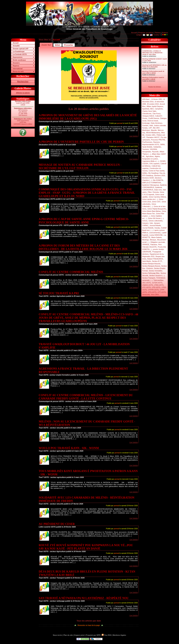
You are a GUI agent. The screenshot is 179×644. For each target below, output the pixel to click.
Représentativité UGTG (151, 145)
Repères (16, 66)
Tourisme (146, 149)
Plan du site (68, 635)
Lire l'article (134, 136)
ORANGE (146, 245)
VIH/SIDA (153, 149)
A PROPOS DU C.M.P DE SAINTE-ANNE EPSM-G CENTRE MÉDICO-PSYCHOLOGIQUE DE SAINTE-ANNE (84, 221)
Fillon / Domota (153, 192)
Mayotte (154, 130)
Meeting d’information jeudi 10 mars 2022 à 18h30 (153, 72)
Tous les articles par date (89, 621)
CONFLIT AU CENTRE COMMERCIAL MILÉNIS (71, 272)
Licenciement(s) (155, 233)
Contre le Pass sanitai (157, 171)
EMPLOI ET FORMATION (152, 183)
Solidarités (157, 147)
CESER (163, 161)
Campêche (159, 109)
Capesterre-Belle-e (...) (150, 161)
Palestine (154, 245)
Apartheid (146, 109)
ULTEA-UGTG (157, 283)
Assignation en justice (150, 159)
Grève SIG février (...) (156, 218)
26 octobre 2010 (153, 104)
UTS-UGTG (152, 292)
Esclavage (146, 123)
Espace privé (79, 635)
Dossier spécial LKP (20, 49)
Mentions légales (119, 635)
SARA (162, 145)
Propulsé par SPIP (93, 635)
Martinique (146, 130)
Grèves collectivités (156, 221)
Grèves (145, 221)
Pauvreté (155, 152)
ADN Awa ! (146, 99)
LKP (150, 128)
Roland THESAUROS (155, 259)
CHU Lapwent (154, 164)
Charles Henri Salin (149, 111)
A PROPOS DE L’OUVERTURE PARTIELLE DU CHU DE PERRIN (81, 142)
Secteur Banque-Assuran (151, 264)
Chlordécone (147, 114)
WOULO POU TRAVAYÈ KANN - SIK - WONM (69, 448)
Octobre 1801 (150, 135)
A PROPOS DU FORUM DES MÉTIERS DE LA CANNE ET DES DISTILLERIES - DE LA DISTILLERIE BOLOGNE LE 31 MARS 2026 (83, 247)
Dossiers (16, 63)
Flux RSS (106, 635)
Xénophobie (147, 152)
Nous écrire (58, 635)
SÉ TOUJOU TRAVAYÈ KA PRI (59, 293)
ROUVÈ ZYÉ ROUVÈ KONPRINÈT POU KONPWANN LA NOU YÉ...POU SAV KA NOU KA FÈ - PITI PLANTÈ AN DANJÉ (86, 547)
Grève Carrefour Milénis (157, 197)
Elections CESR (148, 178)
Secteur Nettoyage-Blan (151, 273)
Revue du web (18, 72)
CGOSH (145, 164)
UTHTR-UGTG (153, 290)
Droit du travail (153, 121)
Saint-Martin (147, 261)
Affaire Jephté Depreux (155, 106)
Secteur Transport (149, 278)
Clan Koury (157, 114)
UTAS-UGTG (159, 285)
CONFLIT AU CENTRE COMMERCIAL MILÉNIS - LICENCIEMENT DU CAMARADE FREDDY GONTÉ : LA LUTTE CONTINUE (86, 397)
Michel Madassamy (153, 133)
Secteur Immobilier (156, 271)
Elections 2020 (160, 176)
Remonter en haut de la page (89, 625)
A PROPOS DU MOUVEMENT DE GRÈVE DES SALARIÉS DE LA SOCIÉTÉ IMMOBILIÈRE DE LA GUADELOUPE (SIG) (88, 117)
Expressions (18, 57)
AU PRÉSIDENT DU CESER (57, 524)
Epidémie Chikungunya (151, 185)
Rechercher (23, 82)
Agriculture (150, 156)
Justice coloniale (160, 126)
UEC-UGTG (147, 283)
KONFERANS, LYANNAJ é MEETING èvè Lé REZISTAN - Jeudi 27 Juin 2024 (153, 53)
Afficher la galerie (23, 93)
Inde (151, 223)
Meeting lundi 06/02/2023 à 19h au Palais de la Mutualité (154, 66)
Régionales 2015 (148, 257)
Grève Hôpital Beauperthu (157, 209)
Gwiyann (145, 223)
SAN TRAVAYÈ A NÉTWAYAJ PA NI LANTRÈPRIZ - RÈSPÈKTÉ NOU (84, 598)
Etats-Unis (158, 190)
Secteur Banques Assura (151, 266)
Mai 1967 (156, 128)
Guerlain (145, 126)
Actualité (16, 46)
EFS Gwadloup (148, 176)
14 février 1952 (156, 99)
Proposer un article (146, 33)
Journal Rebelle (155, 226)
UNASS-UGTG (148, 285)
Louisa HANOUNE (156, 235)
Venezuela (146, 295)
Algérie (157, 156)
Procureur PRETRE (158, 140)
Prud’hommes (147, 142)
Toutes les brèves (155, 87)
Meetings (146, 240)
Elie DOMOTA (158, 180)
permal (120, 123)
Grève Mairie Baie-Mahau (151, 211)
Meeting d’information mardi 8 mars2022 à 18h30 (153, 78)
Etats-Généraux (156, 123)
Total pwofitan (158, 280)
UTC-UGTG (146, 287)
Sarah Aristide (147, 147)
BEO (152, 109)
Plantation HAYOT (153, 137)
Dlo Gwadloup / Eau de (157, 173)
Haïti (151, 126)
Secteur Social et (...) (157, 276)
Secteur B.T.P (157, 261)
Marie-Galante (157, 237)
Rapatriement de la (157, 254)
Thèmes (157, 33)
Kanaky (145, 128)
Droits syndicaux (19, 60)
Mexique (153, 240)
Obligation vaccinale (158, 242)
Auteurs (165, 33)
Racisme (156, 142)
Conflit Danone (154, 118)
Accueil (134, 33)
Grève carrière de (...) (150, 199)
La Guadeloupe (19, 52)
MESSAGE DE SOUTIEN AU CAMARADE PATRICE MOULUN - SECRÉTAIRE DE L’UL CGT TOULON (80, 166)
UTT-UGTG (162, 292)
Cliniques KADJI (148, 116)
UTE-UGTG (156, 287)
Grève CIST (156, 202)
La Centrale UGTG (20, 54)
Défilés (145, 173)
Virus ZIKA (155, 295)
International (18, 69)
